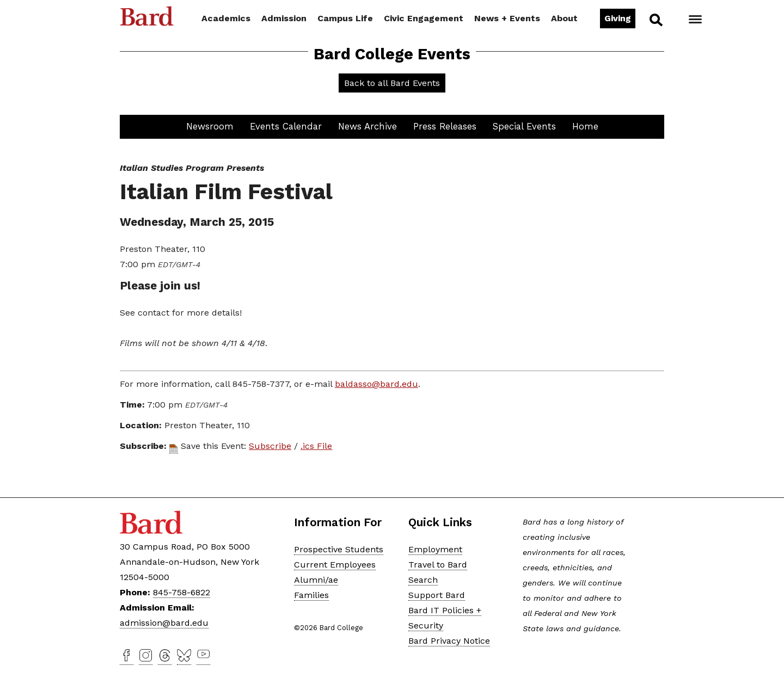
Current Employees (335, 565)
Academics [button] (226, 18)
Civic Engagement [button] (424, 18)
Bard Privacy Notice (449, 641)
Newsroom (210, 126)
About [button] (564, 18)
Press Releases (445, 126)
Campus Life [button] (345, 18)
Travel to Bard (438, 565)
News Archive (367, 126)
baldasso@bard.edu (376, 384)
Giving (618, 18)
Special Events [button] (524, 126)
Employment (435, 549)
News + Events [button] (507, 18)
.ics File (316, 446)
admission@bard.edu (164, 623)
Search (655, 20)
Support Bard (437, 595)
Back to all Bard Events (392, 83)
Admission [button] (284, 18)
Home (585, 126)
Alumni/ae (316, 580)
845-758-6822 (182, 592)
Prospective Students (339, 549)
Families (311, 595)
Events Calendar (286, 126)
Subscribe (270, 446)
